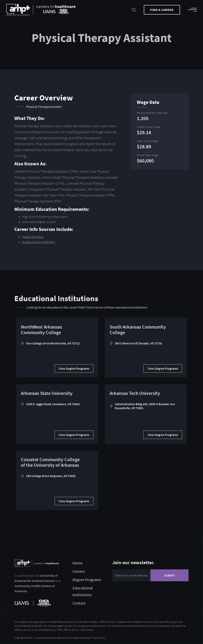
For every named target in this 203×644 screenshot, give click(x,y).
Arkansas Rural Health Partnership (52, 638)
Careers (79, 571)
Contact (79, 603)
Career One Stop (33, 237)
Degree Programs (87, 580)
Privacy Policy (98, 638)
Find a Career (162, 10)
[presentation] (142, 592)
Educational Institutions (83, 591)
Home (78, 563)
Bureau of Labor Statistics (39, 242)
